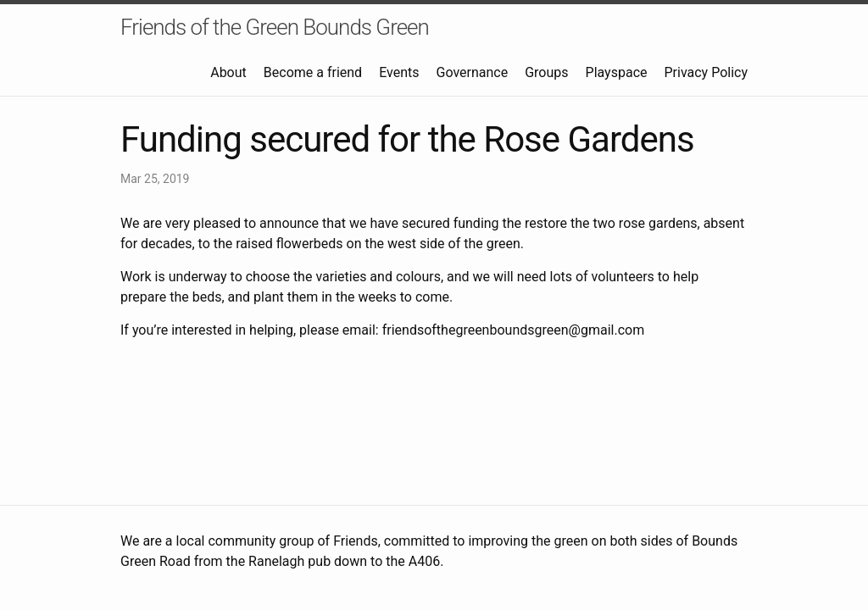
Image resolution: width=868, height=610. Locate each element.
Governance (472, 72)
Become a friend (313, 72)
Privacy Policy (707, 72)
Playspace (617, 72)
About (228, 72)
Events (399, 72)
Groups (546, 72)
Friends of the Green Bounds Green (275, 27)
